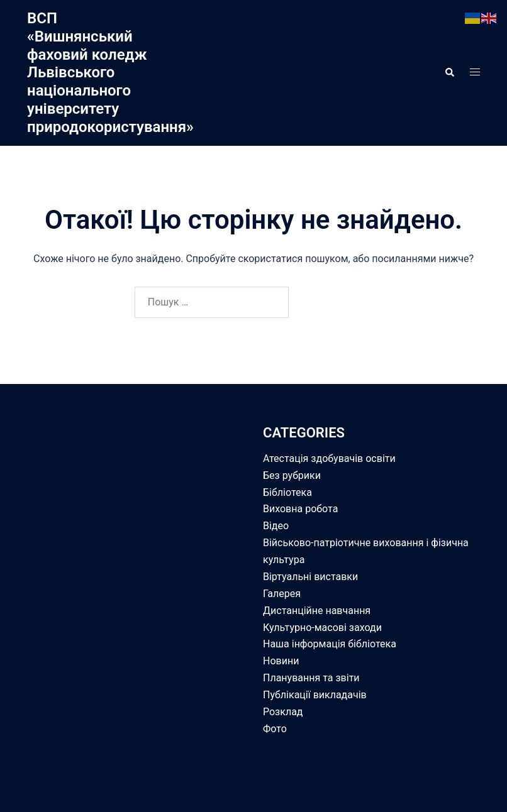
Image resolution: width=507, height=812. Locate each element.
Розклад (283, 712)
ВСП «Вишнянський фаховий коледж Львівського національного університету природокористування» (110, 73)
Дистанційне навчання (317, 611)
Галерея (282, 594)
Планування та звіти (311, 678)
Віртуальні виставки (310, 577)
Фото (275, 729)
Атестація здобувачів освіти (329, 458)
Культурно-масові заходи (322, 628)
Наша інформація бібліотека (330, 644)
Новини (281, 661)
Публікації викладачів (315, 695)
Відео (276, 526)
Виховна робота (300, 509)
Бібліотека (287, 492)
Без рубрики (292, 475)
